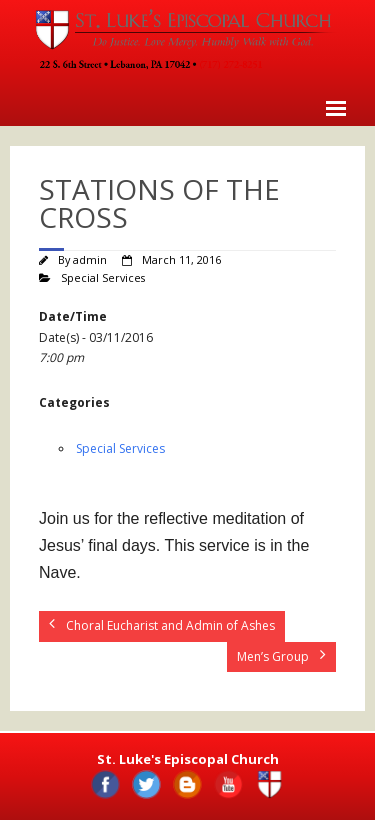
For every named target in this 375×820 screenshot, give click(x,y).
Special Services (103, 277)
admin (90, 259)
